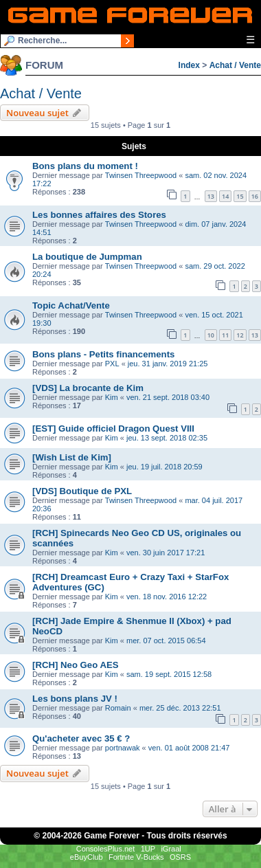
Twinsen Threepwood (141, 175)
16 (255, 196)
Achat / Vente (235, 65)
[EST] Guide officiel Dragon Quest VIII (113, 429)
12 (240, 335)
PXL (112, 364)
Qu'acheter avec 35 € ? (81, 738)
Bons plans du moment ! (85, 166)
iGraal (171, 849)
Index (189, 65)
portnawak (123, 748)
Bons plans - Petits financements (103, 354)
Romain (118, 708)
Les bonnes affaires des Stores (99, 215)
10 (211, 335)
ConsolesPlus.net (106, 849)
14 (225, 196)
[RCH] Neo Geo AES (76, 665)
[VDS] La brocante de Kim (88, 388)
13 (211, 196)
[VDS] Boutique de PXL (82, 491)
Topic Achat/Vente (71, 305)
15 (240, 196)
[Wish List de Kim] (72, 457)
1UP (148, 849)
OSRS (180, 857)
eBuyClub (87, 857)
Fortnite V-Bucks (136, 857)
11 (225, 335)
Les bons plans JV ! (75, 699)
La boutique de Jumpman (87, 257)
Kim (112, 397)
